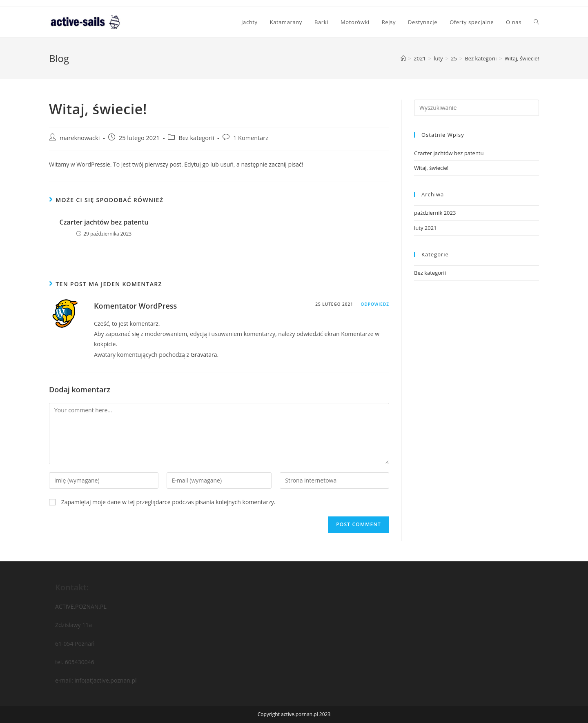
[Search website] (536, 22)
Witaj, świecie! (431, 168)
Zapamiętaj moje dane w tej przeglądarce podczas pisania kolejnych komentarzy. (168, 502)
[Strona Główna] (403, 58)
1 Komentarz (251, 138)
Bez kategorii (196, 138)
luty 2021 (425, 228)
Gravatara (204, 355)
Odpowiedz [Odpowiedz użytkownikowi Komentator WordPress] (375, 304)
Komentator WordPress (135, 306)
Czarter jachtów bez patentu (104, 222)
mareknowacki (80, 138)
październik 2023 (435, 213)
